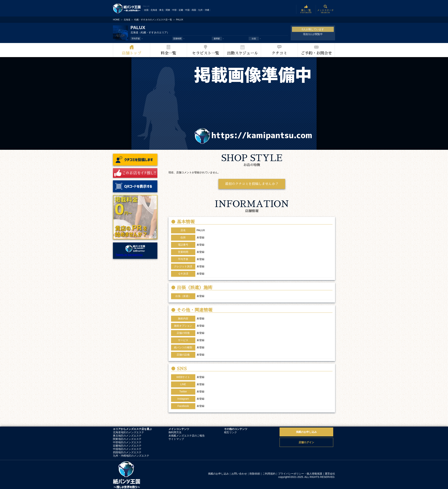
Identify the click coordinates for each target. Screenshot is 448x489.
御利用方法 (175, 432)
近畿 (181, 10)
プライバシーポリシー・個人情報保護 (300, 474)
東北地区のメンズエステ (127, 436)
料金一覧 (168, 53)
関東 (168, 10)
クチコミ (279, 53)
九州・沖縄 (204, 10)
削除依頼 (255, 474)
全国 (146, 10)
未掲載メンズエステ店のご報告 (187, 436)
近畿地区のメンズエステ (127, 446)
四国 (194, 10)
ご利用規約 (269, 474)
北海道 (154, 10)
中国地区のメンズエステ (127, 449)
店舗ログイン (306, 442)
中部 (174, 10)
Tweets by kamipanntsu (129, 255)
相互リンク (230, 432)
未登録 (200, 377)
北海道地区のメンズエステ (128, 432)
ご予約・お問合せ (316, 53)
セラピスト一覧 (206, 53)
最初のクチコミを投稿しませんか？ (252, 184)
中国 (187, 10)
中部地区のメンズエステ (127, 442)
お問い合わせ (239, 474)
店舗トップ (132, 53)
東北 (161, 10)
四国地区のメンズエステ (127, 452)
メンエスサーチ (325, 9)
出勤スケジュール (243, 53)
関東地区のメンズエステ (127, 439)
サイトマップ (176, 439)
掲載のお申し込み (306, 432)
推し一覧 (306, 9)
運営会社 (330, 474)
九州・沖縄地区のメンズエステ (131, 456)
